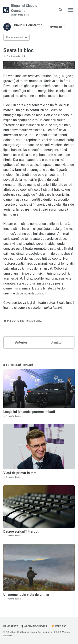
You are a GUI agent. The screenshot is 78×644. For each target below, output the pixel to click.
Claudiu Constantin (28, 25)
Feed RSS (59, 626)
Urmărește (56, 27)
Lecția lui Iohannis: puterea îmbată (29, 412)
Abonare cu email (34, 626)
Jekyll (57, 632)
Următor (57, 342)
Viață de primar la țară (20, 473)
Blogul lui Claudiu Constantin (31, 10)
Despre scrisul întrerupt (21, 531)
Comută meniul (15, 37)
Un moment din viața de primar (26, 595)
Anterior (21, 342)
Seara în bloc (18, 50)
